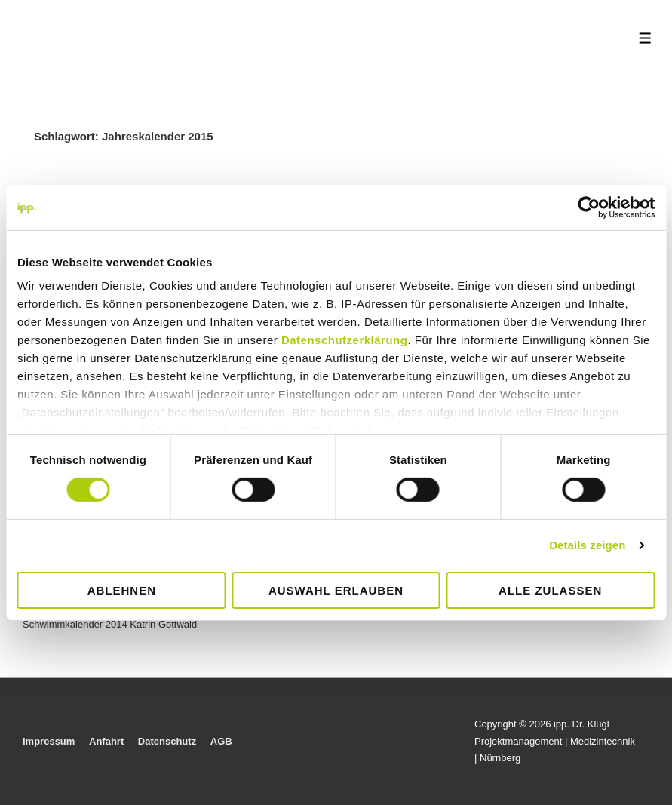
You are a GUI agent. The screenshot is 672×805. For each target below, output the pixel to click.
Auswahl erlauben (336, 590)
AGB (221, 741)
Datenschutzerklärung (345, 340)
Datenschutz (167, 741)
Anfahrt (106, 741)
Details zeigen (587, 545)
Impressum (49, 741)
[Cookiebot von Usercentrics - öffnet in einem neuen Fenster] (589, 207)
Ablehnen (122, 590)
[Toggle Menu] (645, 38)
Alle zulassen (550, 590)
